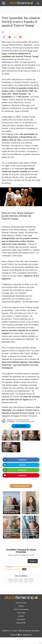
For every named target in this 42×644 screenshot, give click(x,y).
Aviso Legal (21, 613)
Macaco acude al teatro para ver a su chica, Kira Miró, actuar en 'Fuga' (10, 434)
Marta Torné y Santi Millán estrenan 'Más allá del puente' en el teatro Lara (11, 446)
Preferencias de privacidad (22, 567)
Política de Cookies (16, 569)
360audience (27, 635)
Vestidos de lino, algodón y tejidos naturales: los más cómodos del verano (30, 533)
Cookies (21, 606)
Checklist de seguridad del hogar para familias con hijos (30, 510)
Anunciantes (21, 619)
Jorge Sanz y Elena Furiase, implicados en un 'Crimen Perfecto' (30, 435)
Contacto (21, 616)
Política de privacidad (21, 609)
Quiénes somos (21, 603)
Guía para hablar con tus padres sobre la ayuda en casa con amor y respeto (12, 533)
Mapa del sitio (21, 623)
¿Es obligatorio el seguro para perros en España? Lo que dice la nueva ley (12, 509)
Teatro (16, 416)
